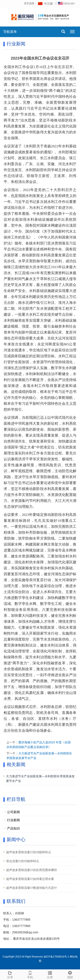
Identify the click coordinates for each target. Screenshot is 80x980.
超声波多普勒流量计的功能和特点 (29, 852)
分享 (10, 974)
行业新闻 (13, 820)
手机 (30, 974)
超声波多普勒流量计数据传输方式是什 (32, 888)
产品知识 (13, 828)
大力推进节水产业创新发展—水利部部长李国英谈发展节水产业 (40, 779)
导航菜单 (10, 32)
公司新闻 (13, 812)
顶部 (70, 974)
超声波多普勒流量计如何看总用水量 (30, 879)
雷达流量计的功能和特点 (23, 861)
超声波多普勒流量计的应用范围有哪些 (32, 870)
